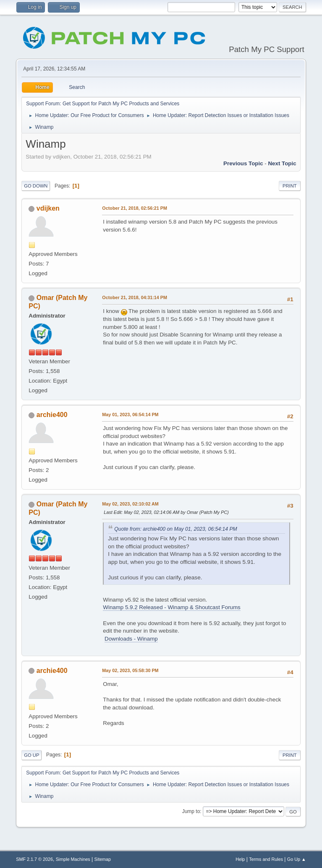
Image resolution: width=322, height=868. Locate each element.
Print (290, 186)
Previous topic (243, 163)
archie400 (52, 415)
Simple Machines (73, 859)
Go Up (31, 755)
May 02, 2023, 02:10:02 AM (130, 504)
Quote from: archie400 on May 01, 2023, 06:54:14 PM (175, 529)
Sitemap (103, 859)
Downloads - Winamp (131, 639)
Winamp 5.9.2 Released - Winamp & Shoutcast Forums (171, 607)
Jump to (191, 811)
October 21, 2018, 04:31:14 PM (135, 297)
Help (240, 859)
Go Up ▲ (297, 859)
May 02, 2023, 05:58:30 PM (130, 670)
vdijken (48, 208)
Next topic (282, 163)
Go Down (36, 186)
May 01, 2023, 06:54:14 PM (130, 414)
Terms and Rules (266, 859)
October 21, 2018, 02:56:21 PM (135, 208)
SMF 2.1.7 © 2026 (34, 859)
